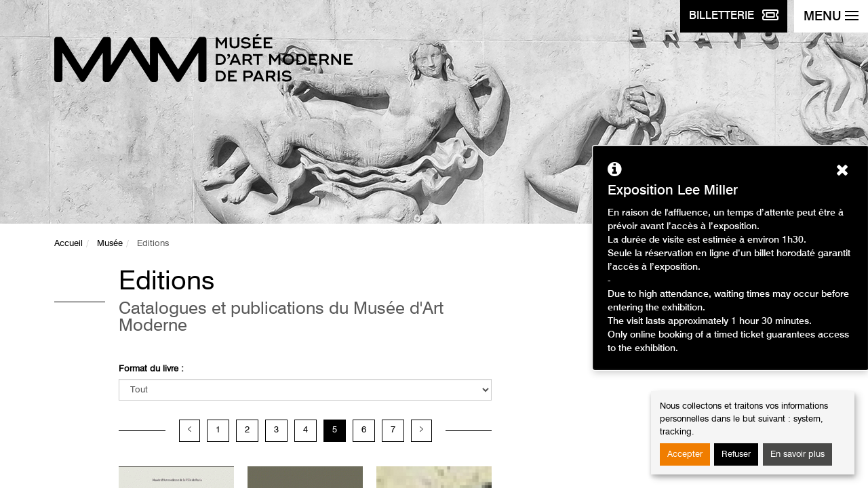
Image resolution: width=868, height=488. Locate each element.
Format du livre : (151, 369)
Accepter (685, 454)
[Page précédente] (190, 431)
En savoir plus (797, 454)
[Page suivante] (421, 431)
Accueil (68, 244)
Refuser (736, 454)
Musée (110, 244)
